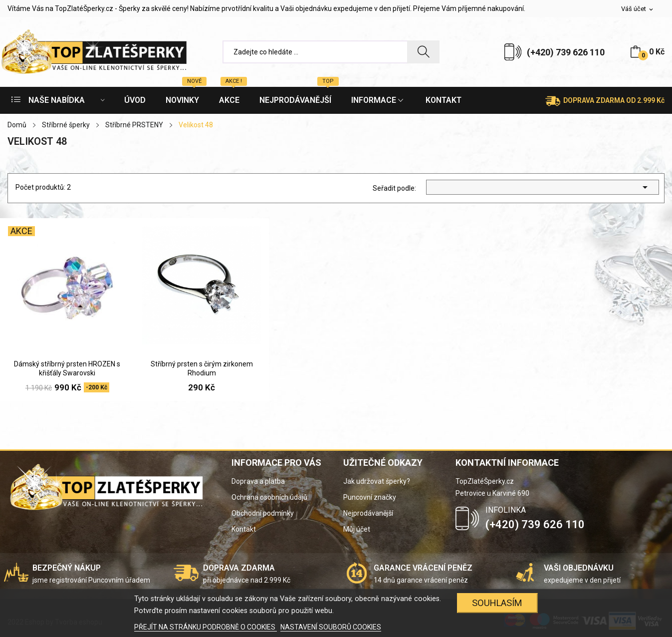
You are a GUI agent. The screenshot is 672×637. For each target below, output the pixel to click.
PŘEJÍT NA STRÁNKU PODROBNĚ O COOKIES (206, 627)
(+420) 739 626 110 (566, 52)
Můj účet (357, 529)
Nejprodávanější (368, 513)
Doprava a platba (258, 481)
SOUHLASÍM (497, 603)
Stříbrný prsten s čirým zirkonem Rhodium (202, 368)
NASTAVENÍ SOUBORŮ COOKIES (331, 627)
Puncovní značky (370, 497)
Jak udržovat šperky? (377, 481)
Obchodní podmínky (263, 513)
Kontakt (244, 529)
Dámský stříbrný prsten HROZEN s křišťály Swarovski (67, 368)
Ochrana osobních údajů (269, 497)
